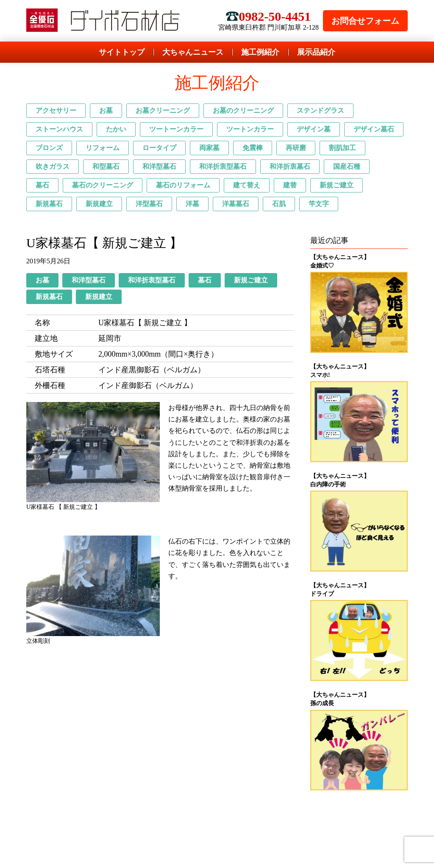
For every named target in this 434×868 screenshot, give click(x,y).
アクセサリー (56, 110)
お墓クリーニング (163, 110)
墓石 (42, 185)
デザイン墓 (314, 129)
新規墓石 (49, 204)
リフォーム (103, 148)
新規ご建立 (337, 185)
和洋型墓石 (159, 166)
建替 (290, 185)
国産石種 (347, 166)
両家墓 (209, 148)
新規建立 (99, 204)
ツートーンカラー (176, 129)
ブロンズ (49, 148)
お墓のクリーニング (243, 110)
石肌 (279, 204)
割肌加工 (342, 148)
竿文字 (319, 204)
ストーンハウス (59, 129)
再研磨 (296, 148)
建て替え (247, 185)
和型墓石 (106, 166)
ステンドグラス (320, 110)
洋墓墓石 (236, 204)
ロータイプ (159, 148)
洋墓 (192, 204)
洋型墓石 (149, 204)
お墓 (106, 110)
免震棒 (253, 148)
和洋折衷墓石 (290, 166)
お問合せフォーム (365, 21)
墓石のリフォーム (183, 185)
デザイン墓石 (374, 129)
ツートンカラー (250, 129)
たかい (116, 129)
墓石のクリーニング (103, 185)
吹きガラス (53, 166)
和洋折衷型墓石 (223, 166)
